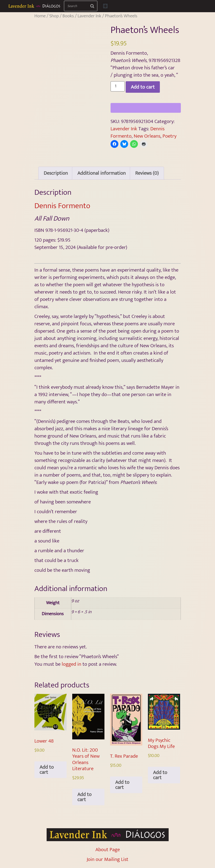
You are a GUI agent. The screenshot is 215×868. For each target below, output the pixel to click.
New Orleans (147, 136)
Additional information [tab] (102, 173)
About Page (108, 850)
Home (40, 16)
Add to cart (143, 87)
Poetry (169, 136)
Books (68, 16)
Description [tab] (56, 173)
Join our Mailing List (107, 859)
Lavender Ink (89, 16)
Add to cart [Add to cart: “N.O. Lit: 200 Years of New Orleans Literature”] (84, 797)
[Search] (92, 6)
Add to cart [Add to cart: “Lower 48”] (47, 770)
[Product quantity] (118, 86)
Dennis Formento (62, 206)
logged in (72, 664)
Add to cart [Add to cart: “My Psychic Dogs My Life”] (160, 775)
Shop (54, 16)
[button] (105, 6)
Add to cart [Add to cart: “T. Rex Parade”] (122, 785)
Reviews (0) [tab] (147, 173)
